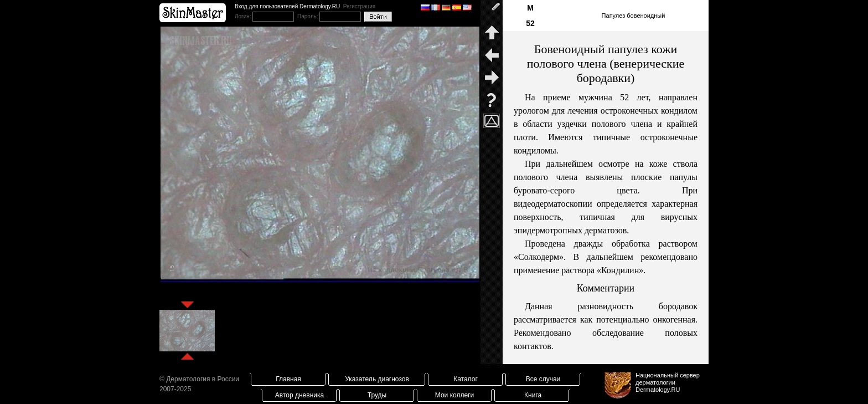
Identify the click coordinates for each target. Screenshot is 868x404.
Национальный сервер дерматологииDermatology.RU (668, 382)
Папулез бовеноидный (634, 16)
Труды (377, 395)
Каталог (466, 379)
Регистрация (359, 6)
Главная (288, 379)
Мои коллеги (454, 395)
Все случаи (543, 379)
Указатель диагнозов (377, 379)
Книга (533, 395)
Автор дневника (299, 395)
